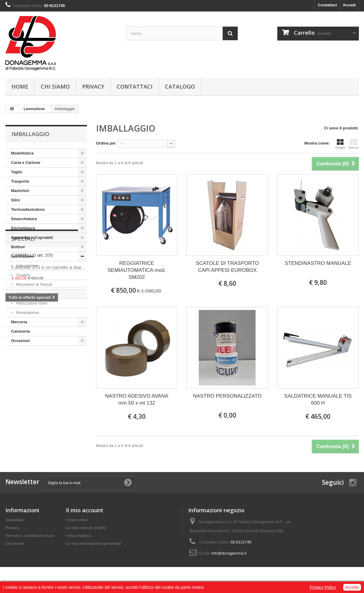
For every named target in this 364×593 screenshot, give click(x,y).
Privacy (93, 86)
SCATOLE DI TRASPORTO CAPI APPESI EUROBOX (227, 267)
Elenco (354, 144)
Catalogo (180, 86)
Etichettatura (23, 228)
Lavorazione (23, 256)
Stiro (16, 200)
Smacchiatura (24, 219)
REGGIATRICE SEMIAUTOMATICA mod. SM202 (137, 270)
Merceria (19, 322)
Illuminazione (27, 313)
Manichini (20, 191)
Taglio (17, 172)
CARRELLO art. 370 (32, 380)
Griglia (340, 144)
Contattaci (327, 5)
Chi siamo (55, 86)
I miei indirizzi (79, 536)
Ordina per (106, 143)
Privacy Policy (323, 587)
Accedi (349, 5)
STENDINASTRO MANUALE (318, 263)
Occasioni (21, 341)
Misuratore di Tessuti (34, 284)
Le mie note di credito (86, 528)
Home (20, 86)
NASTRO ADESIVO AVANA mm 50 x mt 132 (137, 399)
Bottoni (18, 247)
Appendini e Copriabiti (32, 238)
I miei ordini (77, 520)
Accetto (352, 587)
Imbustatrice (26, 266)
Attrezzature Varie (31, 303)
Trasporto (20, 181)
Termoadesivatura (28, 209)
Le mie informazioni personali (93, 544)
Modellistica (22, 153)
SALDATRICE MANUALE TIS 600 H (318, 399)
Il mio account (85, 510)
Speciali (23, 364)
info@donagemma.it (229, 553)
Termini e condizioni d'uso (30, 536)
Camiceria (21, 331)
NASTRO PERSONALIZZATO (227, 396)
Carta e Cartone (26, 163)
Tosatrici (23, 275)
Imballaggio (26, 294)
